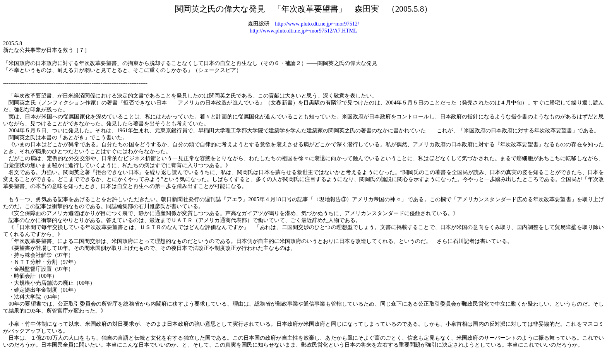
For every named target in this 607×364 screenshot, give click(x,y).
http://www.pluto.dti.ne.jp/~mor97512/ (303, 24)
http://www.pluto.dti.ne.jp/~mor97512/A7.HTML (303, 31)
